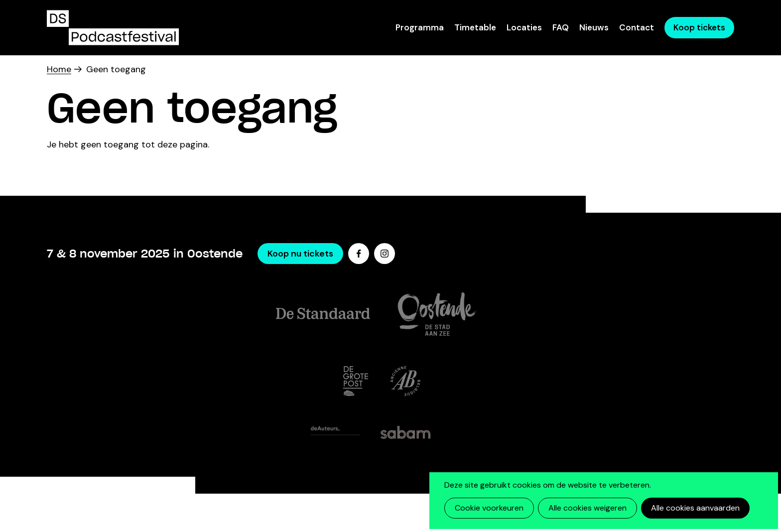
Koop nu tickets (300, 254)
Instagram (385, 254)
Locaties (524, 27)
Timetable (475, 27)
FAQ (561, 27)
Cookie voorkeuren (489, 508)
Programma (420, 27)
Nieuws (594, 27)
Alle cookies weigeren (587, 508)
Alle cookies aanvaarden (695, 508)
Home (59, 69)
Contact (637, 27)
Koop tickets (699, 27)
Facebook (359, 254)
